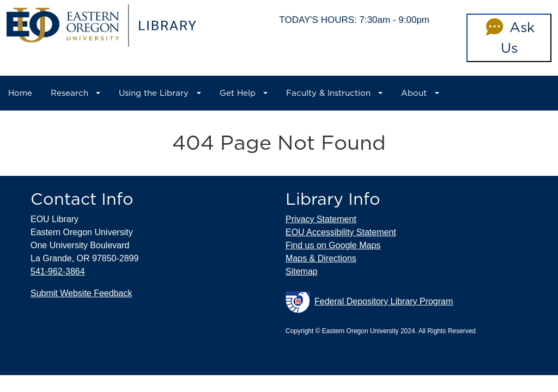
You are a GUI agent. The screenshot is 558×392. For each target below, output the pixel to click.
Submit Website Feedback (81, 293)
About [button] (414, 93)
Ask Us (509, 38)
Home (20, 93)
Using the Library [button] (154, 93)
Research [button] (69, 93)
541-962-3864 (58, 271)
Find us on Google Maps (333, 245)
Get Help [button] (238, 93)
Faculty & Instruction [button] (328, 93)
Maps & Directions (321, 258)
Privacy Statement (321, 219)
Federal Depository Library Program (369, 302)
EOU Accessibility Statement (341, 232)
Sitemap (302, 271)
